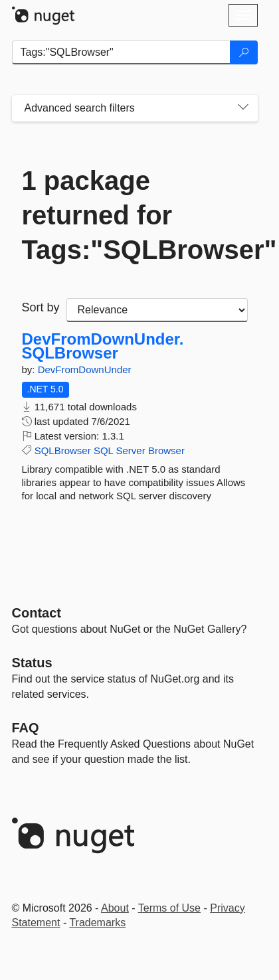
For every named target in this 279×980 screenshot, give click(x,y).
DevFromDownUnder (85, 369)
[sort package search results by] (157, 310)
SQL (103, 450)
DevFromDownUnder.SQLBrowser (103, 346)
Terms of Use (169, 908)
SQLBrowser (63, 450)
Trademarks (97, 923)
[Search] (244, 52)
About (115, 908)
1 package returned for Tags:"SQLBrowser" (135, 215)
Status (32, 663)
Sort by (41, 307)
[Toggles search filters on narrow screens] (243, 108)
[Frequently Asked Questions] (26, 728)
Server (131, 450)
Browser (166, 450)
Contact (37, 613)
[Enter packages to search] (121, 52)
